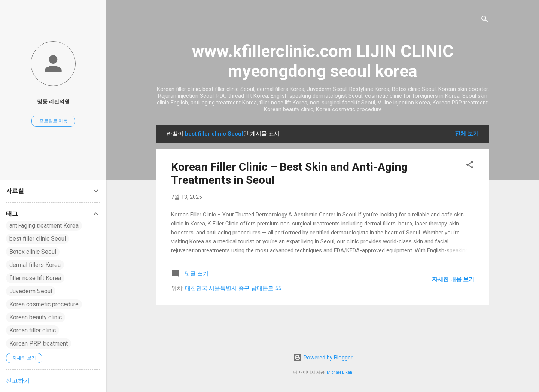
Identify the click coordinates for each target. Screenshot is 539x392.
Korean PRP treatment (39, 344)
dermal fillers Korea (35, 265)
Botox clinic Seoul (33, 252)
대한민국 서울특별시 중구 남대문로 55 (233, 288)
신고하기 (18, 381)
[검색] (485, 20)
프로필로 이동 (53, 121)
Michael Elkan (339, 372)
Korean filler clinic (33, 330)
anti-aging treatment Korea (44, 226)
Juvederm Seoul (31, 291)
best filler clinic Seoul (38, 239)
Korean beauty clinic (36, 317)
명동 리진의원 (53, 101)
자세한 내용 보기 (453, 279)
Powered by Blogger (323, 358)
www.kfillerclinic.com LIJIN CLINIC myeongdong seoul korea (323, 61)
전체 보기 (467, 134)
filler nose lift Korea (35, 278)
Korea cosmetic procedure (44, 304)
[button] (470, 166)
